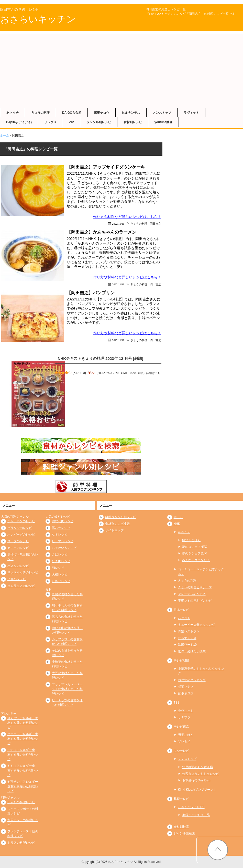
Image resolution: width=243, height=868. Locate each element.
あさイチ (13, 113)
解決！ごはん (191, 540)
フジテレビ (181, 751)
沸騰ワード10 (187, 645)
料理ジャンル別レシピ (120, 517)
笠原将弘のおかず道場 (197, 767)
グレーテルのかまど (192, 594)
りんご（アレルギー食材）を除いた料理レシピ (23, 723)
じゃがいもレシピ (64, 548)
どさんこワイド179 (191, 807)
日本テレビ (181, 610)
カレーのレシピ (18, 548)
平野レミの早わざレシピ (195, 601)
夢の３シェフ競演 (194, 553)
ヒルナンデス (131, 113)
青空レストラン (189, 631)
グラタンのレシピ (20, 528)
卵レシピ (58, 568)
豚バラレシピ (61, 528)
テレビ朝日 (181, 661)
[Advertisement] (121, 69)
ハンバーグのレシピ (21, 535)
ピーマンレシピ (63, 541)
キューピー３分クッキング (196, 625)
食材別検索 (181, 827)
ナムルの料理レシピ (21, 802)
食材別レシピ (133, 122)
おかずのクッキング (192, 680)
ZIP (71, 122)
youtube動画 (164, 122)
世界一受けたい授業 (192, 651)
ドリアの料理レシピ (21, 843)
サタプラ (184, 717)
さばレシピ (60, 555)
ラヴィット (191, 113)
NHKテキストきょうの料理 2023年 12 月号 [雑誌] (101, 358)
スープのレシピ (18, 541)
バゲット (184, 618)
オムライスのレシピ (21, 586)
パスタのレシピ (18, 566)
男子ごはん (186, 735)
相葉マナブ (186, 687)
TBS (177, 703)
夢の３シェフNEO (195, 547)
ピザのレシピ (17, 579)
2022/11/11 (118, 223)
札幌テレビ (181, 799)
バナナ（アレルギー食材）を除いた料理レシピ (23, 739)
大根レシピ (60, 574)
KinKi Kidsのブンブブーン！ (197, 790)
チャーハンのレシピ (21, 521)
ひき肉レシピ (61, 561)
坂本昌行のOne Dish (196, 780)
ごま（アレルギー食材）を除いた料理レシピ (23, 755)
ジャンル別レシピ (99, 122)
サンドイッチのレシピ (23, 572)
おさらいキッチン (38, 19)
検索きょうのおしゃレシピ (201, 774)
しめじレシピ (61, 581)
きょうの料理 (40, 113)
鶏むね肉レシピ (63, 521)
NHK (177, 524)
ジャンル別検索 (184, 833)
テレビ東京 (181, 727)
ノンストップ (162, 113)
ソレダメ (50, 122)
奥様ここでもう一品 (196, 815)
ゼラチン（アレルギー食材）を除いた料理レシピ (23, 786)
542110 (79, 373)
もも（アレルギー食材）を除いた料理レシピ (23, 770)
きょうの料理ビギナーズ (195, 587)
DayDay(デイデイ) (19, 122)
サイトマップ (114, 530)
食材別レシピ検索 (117, 524)
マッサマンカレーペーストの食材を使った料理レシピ (67, 689)
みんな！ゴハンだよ (196, 560)
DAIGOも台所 (72, 113)
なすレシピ (60, 535)
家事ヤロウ (102, 113)
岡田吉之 (156, 223)
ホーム (5, 135)
